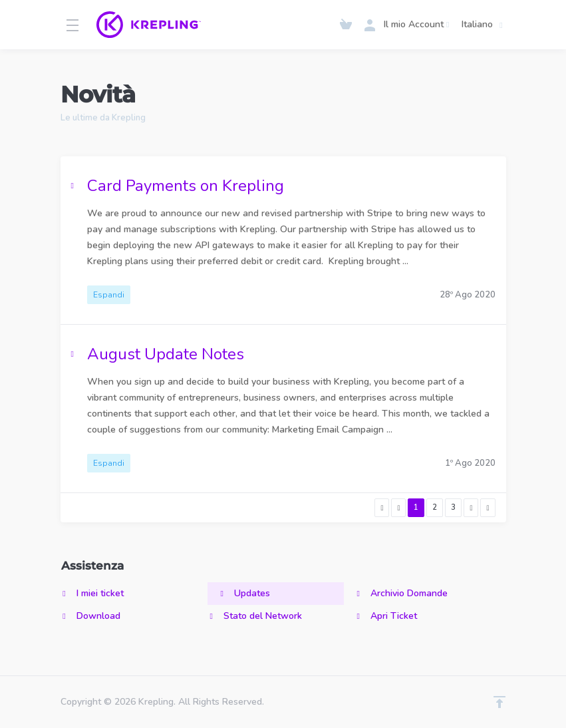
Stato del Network (255, 616)
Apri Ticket (386, 616)
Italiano (485, 25)
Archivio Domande (401, 593)
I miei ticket (92, 593)
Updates (244, 593)
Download (90, 616)
